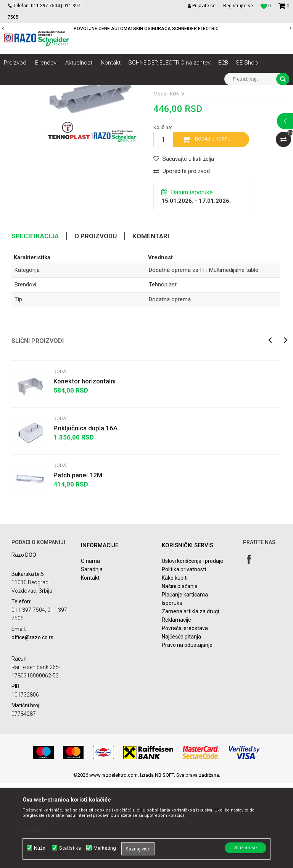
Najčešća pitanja (181, 722)
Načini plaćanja (180, 671)
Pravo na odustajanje (187, 730)
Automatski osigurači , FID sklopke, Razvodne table (118, 91)
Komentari (151, 321)
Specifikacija (35, 321)
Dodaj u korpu (213, 224)
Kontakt (90, 663)
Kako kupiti (175, 663)
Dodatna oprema (170, 384)
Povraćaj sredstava (185, 713)
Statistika (70, 848)
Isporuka (172, 688)
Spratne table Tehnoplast (205, 91)
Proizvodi (47, 91)
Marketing (105, 848)
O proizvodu (96, 321)
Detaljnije (34, 830)
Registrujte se (238, 6)
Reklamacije (176, 705)
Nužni (40, 848)
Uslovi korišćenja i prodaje (192, 646)
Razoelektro (17, 91)
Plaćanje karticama (185, 680)
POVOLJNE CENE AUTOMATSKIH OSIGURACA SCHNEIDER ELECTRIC (146, 29)
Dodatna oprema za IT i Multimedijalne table (56, 102)
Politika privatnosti (184, 655)
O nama (90, 646)
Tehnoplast (163, 370)
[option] (146, 29)
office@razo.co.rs (32, 722)
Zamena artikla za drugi (190, 697)
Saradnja (92, 655)
